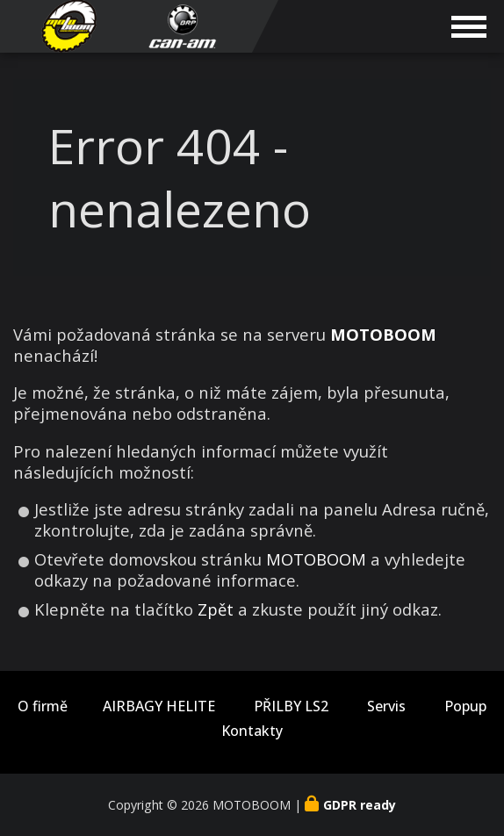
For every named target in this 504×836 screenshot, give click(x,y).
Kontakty (252, 731)
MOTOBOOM (316, 559)
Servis (386, 706)
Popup (465, 706)
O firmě (43, 706)
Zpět (216, 609)
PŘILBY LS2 (291, 706)
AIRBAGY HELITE (159, 706)
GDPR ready (360, 805)
